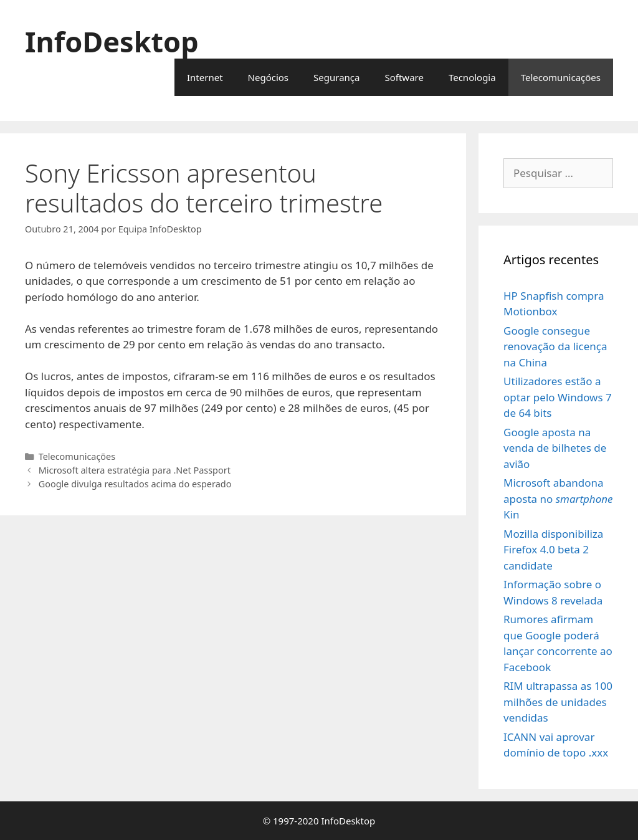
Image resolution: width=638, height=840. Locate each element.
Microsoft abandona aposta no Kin (558, 499)
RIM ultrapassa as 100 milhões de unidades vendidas (558, 702)
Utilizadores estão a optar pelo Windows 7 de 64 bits (558, 397)
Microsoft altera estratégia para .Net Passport (135, 470)
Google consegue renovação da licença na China (555, 346)
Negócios (269, 77)
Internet (205, 77)
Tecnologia (472, 77)
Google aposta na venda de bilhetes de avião (555, 448)
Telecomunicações (561, 77)
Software (404, 77)
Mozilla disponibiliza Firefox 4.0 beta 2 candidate (553, 550)
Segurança (336, 77)
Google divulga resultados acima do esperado (135, 484)
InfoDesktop (112, 41)
